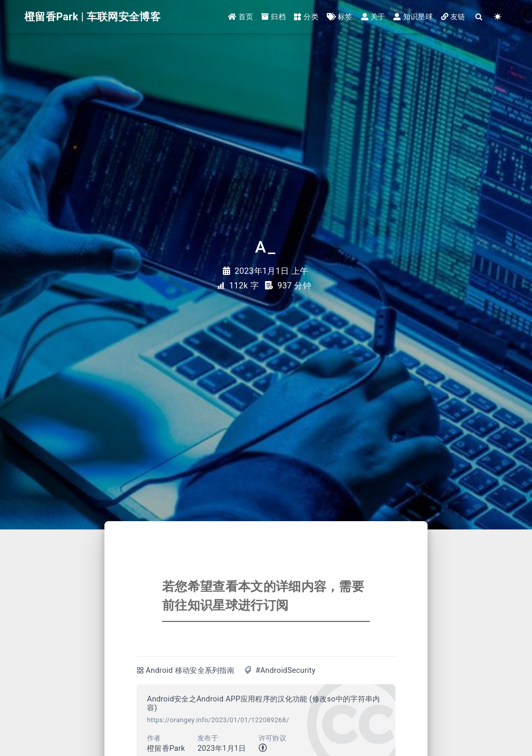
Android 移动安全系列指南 (190, 671)
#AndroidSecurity (286, 671)
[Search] (479, 17)
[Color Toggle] (498, 17)
